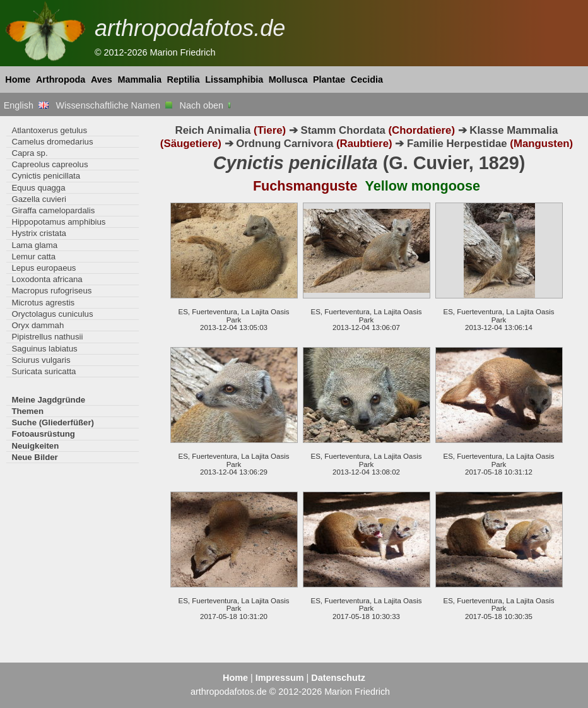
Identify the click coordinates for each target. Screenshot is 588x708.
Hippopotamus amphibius (58, 222)
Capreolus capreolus (50, 164)
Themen (27, 411)
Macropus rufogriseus (51, 291)
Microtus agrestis (43, 303)
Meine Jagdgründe (48, 400)
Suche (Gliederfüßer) (53, 422)
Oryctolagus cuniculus (52, 314)
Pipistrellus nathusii (47, 337)
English (26, 105)
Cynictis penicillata (46, 176)
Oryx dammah (38, 325)
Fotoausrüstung (43, 434)
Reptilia (184, 80)
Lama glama (34, 245)
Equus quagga (38, 188)
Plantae (329, 80)
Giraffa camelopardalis (53, 210)
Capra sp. (29, 153)
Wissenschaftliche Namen (114, 105)
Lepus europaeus (44, 268)
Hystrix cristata (39, 233)
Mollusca (288, 80)
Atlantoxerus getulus (49, 130)
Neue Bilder (34, 457)
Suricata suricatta (44, 371)
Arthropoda (61, 80)
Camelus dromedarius (52, 142)
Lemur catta (33, 257)
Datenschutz (338, 678)
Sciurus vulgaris (41, 360)
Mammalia (139, 80)
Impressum (280, 678)
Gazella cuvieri (39, 199)
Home (18, 80)
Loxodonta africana (47, 279)
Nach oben (207, 105)
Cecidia (367, 80)
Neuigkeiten (35, 446)
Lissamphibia (234, 80)
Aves (102, 80)
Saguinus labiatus (44, 349)
